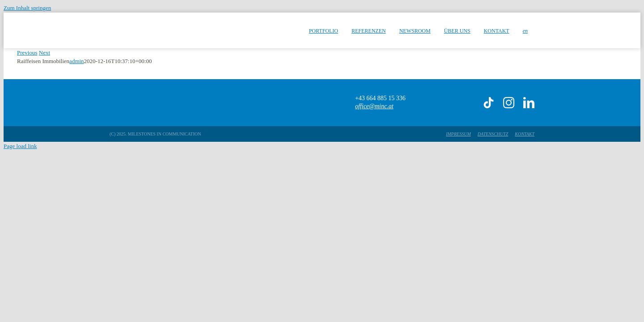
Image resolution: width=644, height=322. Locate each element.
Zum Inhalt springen (27, 8)
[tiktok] (489, 103)
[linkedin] (529, 103)
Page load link (20, 146)
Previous (27, 53)
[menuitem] (525, 30)
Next (44, 53)
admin (77, 61)
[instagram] (509, 103)
